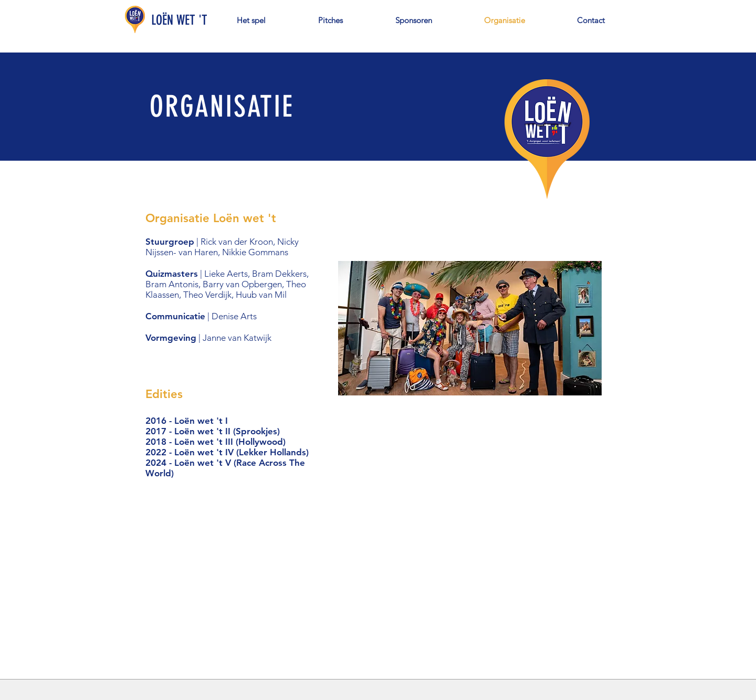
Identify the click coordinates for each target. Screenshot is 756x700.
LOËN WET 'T (179, 20)
